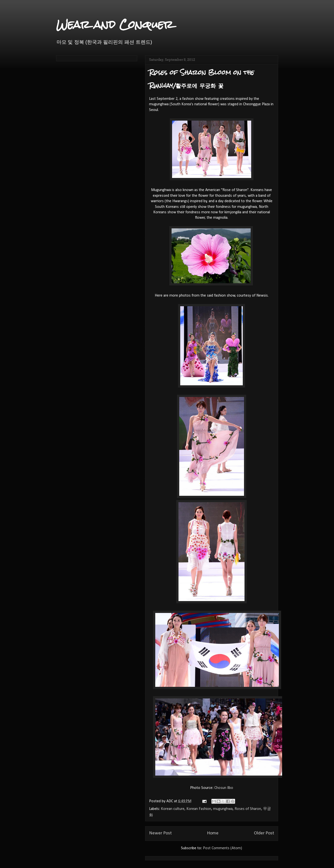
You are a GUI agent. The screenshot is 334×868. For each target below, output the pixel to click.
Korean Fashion (199, 809)
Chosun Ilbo (224, 788)
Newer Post (160, 833)
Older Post (264, 833)
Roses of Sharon (248, 809)
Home (213, 833)
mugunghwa (223, 809)
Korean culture (173, 809)
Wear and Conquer (115, 24)
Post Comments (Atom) (223, 848)
